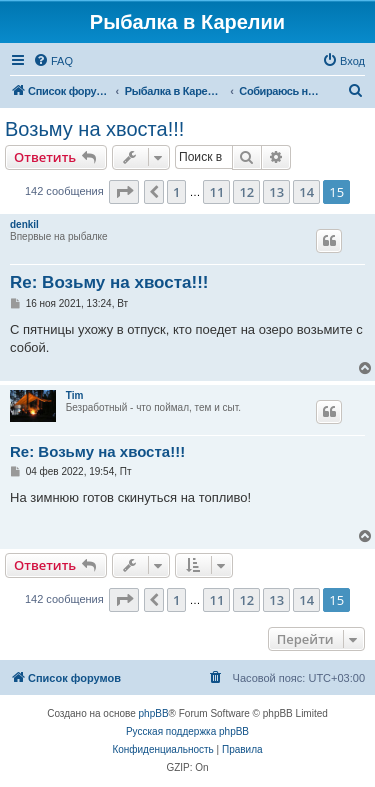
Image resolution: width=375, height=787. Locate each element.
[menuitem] (53, 61)
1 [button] (176, 192)
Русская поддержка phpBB (187, 731)
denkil (24, 224)
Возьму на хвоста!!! (94, 129)
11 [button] (216, 192)
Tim (75, 395)
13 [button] (276, 192)
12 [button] (246, 192)
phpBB (154, 713)
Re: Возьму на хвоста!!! (109, 282)
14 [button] (306, 192)
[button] (124, 192)
